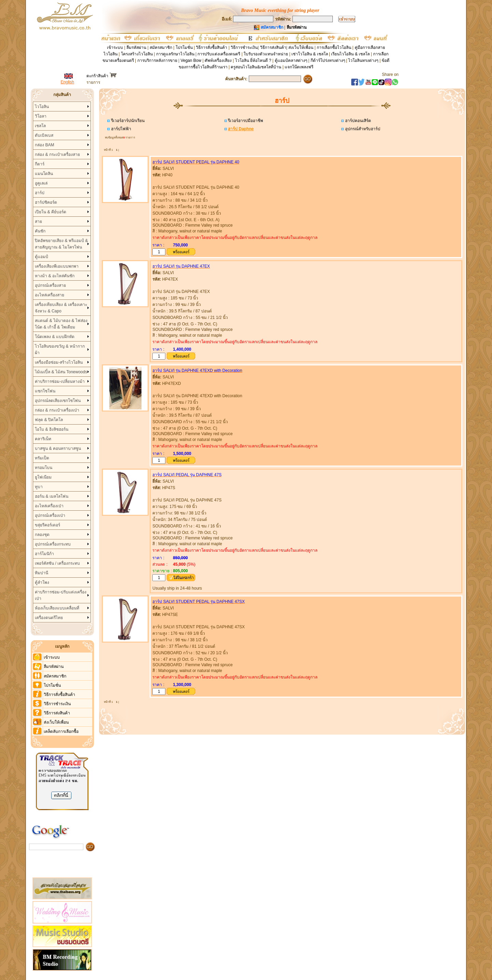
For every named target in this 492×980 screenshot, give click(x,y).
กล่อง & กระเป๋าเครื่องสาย (57, 155)
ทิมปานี (42, 573)
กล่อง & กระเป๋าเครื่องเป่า (57, 410)
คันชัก (40, 231)
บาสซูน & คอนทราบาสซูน (58, 448)
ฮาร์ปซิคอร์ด (46, 202)
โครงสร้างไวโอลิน (137, 54)
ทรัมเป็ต (42, 458)
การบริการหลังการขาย (157, 61)
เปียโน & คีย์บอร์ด (51, 212)
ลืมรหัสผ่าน (136, 48)
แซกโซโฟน (45, 391)
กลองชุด (42, 535)
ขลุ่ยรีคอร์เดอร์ (47, 525)
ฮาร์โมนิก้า (44, 554)
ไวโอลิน (42, 107)
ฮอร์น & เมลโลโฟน (52, 496)
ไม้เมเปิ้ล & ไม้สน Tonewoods (61, 372)
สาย (38, 221)
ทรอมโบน (44, 468)
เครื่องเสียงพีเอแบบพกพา (57, 266)
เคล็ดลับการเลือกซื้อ (61, 731)
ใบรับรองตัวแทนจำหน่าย (266, 54)
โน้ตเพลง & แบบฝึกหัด (55, 337)
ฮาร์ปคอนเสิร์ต (357, 121)
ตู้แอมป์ (42, 257)
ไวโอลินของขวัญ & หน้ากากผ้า (60, 350)
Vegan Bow (191, 61)
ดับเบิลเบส (44, 135)
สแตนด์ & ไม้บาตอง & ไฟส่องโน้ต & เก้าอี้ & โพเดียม (61, 324)
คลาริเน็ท (43, 439)
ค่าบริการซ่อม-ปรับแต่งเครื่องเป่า (61, 595)
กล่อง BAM (44, 145)
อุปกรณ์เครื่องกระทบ (53, 544)
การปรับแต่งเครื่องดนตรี (219, 54)
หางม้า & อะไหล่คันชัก (55, 276)
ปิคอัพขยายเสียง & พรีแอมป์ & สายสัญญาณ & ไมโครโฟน (61, 244)
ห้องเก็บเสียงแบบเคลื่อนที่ (57, 608)
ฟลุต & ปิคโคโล (49, 420)
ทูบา (39, 487)
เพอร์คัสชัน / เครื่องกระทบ (57, 563)
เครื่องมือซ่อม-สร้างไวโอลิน (59, 362)
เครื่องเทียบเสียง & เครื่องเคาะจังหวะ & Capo (61, 308)
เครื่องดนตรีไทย (49, 618)
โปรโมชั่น (184, 48)
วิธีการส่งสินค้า (273, 48)
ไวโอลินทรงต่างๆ (363, 61)
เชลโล (40, 126)
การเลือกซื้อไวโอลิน (334, 48)
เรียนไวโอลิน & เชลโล (350, 54)
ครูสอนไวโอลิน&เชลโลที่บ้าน (256, 67)
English (67, 82)
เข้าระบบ (115, 48)
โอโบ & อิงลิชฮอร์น (52, 429)
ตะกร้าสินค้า (101, 76)
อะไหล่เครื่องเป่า (49, 506)
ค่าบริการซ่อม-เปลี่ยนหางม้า (60, 381)
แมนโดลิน (44, 174)
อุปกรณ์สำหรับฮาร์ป (362, 129)
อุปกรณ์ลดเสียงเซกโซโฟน (58, 401)
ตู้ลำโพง (42, 582)
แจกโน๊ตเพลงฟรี (299, 67)
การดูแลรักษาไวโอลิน (175, 54)
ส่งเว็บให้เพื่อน (301, 48)
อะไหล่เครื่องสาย (50, 295)
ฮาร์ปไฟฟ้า (120, 129)
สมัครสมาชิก (161, 48)
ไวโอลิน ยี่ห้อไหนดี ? (253, 61)
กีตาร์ (40, 164)
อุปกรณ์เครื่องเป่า (50, 515)
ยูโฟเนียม (43, 477)
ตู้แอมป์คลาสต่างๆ (291, 61)
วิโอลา (41, 116)
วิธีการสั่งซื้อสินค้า (212, 48)
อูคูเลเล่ (41, 183)
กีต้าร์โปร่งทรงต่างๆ (328, 61)
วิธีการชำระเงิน (244, 48)
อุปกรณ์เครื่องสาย (50, 285)
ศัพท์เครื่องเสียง (218, 61)
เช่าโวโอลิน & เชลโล (310, 54)
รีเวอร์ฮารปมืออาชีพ (245, 121)
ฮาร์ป (40, 193)
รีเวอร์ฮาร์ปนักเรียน (127, 121)
